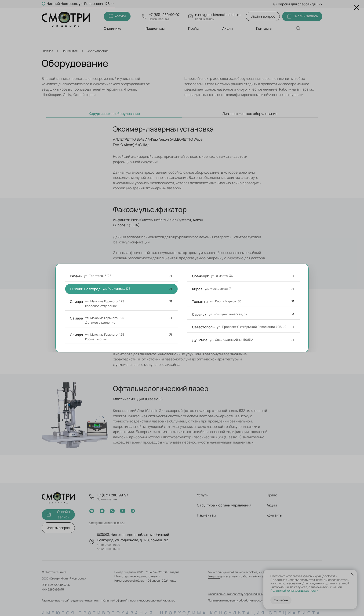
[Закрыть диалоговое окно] (357, 7)
